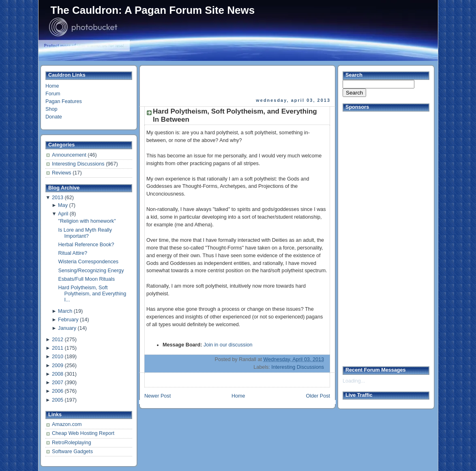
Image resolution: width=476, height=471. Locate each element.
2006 (58, 391)
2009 (58, 366)
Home (52, 86)
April (63, 214)
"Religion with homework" (87, 221)
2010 (58, 357)
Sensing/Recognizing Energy (91, 271)
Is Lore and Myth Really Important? (85, 233)
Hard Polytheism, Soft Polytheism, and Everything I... (92, 294)
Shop (51, 109)
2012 (58, 340)
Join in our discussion (228, 345)
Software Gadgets (72, 452)
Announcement (70, 155)
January (67, 328)
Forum (53, 94)
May (63, 205)
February (68, 320)
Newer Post (158, 396)
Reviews (62, 173)
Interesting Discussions (79, 164)
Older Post (318, 396)
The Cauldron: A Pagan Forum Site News (153, 10)
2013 (58, 198)
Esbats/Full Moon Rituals (87, 279)
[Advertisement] (238, 82)
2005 (58, 400)
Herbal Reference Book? (86, 245)
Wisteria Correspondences (89, 262)
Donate (54, 117)
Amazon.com (67, 424)
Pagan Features (64, 101)
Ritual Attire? (73, 253)
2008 (58, 374)
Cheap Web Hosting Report (83, 433)
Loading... (354, 381)
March (65, 311)
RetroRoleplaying (72, 443)
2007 (58, 383)
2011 (58, 348)
